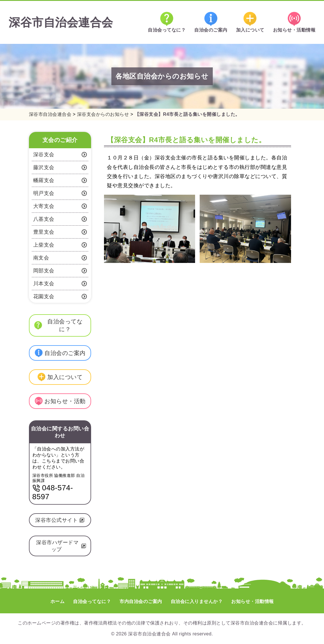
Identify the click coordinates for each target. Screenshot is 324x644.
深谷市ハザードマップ (61, 546)
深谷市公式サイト (60, 520)
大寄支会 (60, 206)
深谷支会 (60, 155)
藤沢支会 (60, 167)
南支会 (60, 258)
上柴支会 (60, 245)
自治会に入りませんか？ (197, 601)
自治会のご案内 (211, 22)
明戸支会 (60, 193)
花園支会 (60, 296)
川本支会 (60, 284)
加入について (250, 22)
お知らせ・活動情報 (294, 22)
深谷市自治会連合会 (61, 22)
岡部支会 (60, 271)
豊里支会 (60, 232)
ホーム (58, 601)
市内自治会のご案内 (141, 601)
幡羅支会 (60, 180)
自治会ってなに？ (167, 22)
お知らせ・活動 (60, 401)
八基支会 (60, 219)
